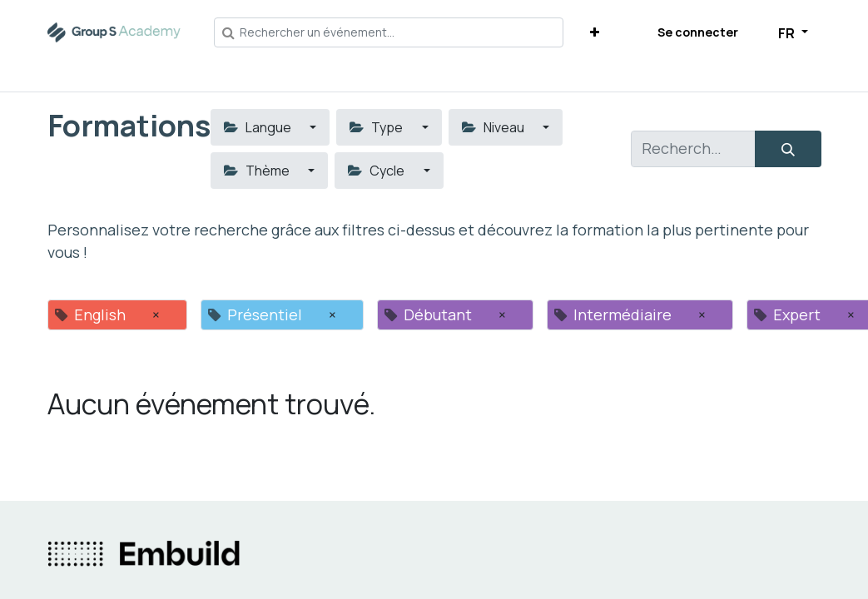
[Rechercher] (788, 149)
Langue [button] (259, 127)
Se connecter (698, 32)
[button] (595, 32)
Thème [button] (258, 171)
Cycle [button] (377, 171)
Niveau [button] (494, 127)
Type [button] (377, 127)
